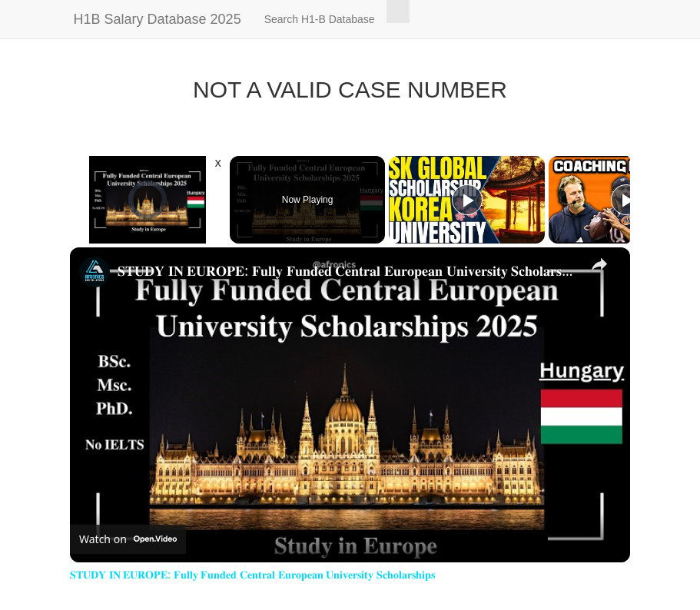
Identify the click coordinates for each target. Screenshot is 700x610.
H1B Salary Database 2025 (158, 19)
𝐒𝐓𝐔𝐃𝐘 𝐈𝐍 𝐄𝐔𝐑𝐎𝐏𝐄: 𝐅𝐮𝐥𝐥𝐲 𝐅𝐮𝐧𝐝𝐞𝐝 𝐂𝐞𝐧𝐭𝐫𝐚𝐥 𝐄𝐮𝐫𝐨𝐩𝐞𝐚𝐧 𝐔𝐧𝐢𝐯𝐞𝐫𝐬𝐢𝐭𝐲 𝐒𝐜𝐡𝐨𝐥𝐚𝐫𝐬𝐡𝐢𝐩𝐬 (348, 270)
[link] (95, 272)
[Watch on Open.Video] (128, 539)
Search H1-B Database (320, 19)
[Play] (467, 200)
